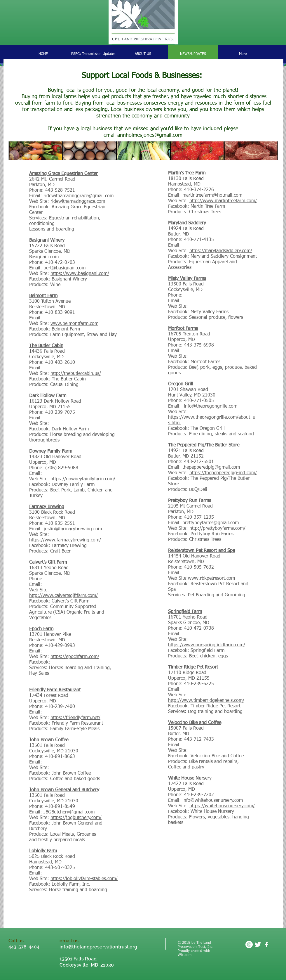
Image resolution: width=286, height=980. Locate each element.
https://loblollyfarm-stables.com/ (84, 879)
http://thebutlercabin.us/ (76, 374)
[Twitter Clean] (258, 944)
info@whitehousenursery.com (213, 801)
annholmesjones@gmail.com (150, 135)
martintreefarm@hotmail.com (212, 195)
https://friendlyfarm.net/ (75, 718)
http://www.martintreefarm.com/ (223, 201)
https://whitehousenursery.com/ (222, 806)
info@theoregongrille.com (211, 406)
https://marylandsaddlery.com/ (221, 251)
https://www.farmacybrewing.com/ (65, 540)
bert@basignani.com (64, 268)
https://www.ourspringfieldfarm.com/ (207, 645)
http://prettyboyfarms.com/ (217, 529)
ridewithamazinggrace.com (78, 202)
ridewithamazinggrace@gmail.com (79, 196)
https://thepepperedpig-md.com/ (223, 473)
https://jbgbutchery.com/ (76, 818)
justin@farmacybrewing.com (73, 529)
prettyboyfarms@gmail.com (211, 523)
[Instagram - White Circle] (249, 944)
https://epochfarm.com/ (75, 657)
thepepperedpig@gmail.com (211, 468)
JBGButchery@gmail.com (69, 812)
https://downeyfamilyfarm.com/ (83, 479)
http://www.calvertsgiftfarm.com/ (63, 596)
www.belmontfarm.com (74, 324)
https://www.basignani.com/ (80, 274)
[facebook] (267, 944)
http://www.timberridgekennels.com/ (206, 701)
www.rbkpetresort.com (211, 579)
